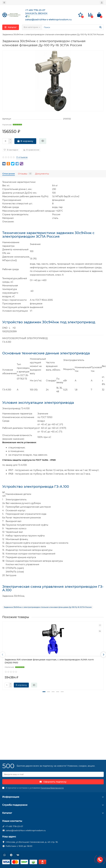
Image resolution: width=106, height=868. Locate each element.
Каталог (53, 813)
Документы (42, 174)
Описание (9, 174)
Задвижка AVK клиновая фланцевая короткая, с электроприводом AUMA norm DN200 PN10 (49, 661)
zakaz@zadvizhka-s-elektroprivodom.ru (26, 830)
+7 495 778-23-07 (14, 826)
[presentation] (3, 655)
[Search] (73, 27)
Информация (53, 797)
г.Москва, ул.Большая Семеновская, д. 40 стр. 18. (32, 842)
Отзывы (25, 174)
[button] (44, 692)
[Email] (53, 774)
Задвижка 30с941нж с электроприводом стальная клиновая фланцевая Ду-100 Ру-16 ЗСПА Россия (48, 607)
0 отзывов (22, 157)
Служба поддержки (53, 805)
